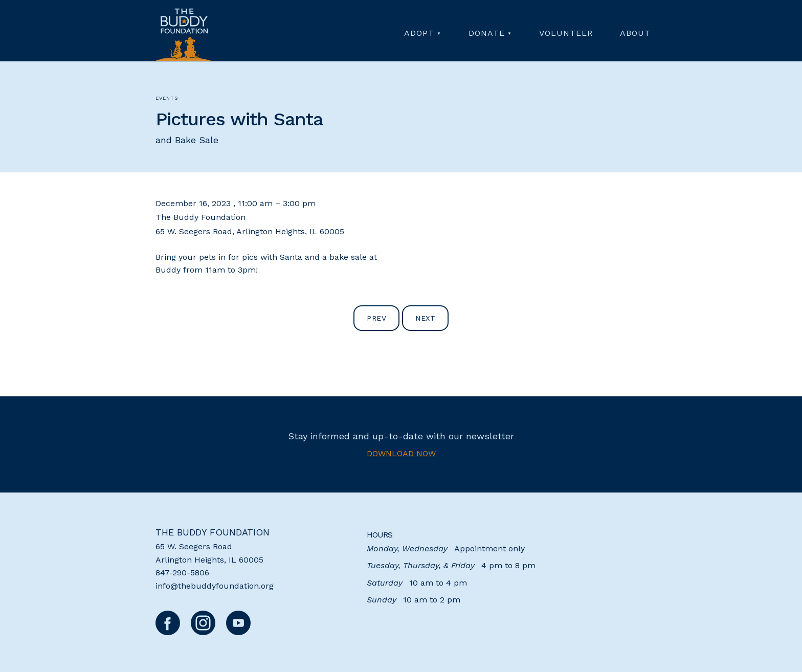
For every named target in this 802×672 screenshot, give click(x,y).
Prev (376, 318)
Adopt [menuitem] (419, 33)
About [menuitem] (635, 33)
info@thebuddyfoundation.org (215, 586)
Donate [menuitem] (487, 33)
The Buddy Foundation (213, 532)
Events (167, 98)
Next (425, 318)
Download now (401, 453)
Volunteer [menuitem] (566, 33)
